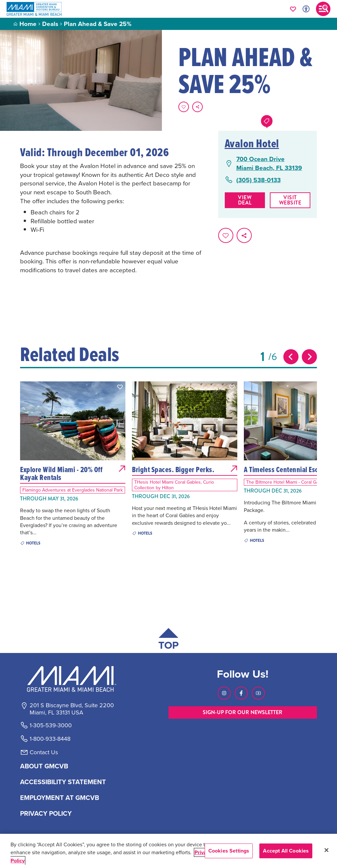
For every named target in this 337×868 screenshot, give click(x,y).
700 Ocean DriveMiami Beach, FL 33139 (269, 163)
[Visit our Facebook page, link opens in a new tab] (241, 693)
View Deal (245, 200)
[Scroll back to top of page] (168, 640)
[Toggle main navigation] (323, 9)
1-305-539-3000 (51, 725)
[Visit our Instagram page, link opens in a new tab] (224, 693)
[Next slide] (309, 357)
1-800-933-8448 (50, 739)
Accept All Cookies (286, 851)
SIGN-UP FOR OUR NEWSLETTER (243, 712)
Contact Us (44, 752)
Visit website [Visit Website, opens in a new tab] (291, 200)
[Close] (326, 850)
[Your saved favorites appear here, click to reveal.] (293, 9)
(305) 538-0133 (259, 180)
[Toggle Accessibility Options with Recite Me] (306, 9)
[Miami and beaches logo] (71, 679)
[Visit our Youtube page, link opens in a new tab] (258, 693)
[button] (120, 387)
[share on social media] (197, 107)
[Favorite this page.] (184, 107)
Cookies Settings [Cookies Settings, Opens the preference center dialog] (229, 851)
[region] (168, 851)
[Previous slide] (291, 357)
